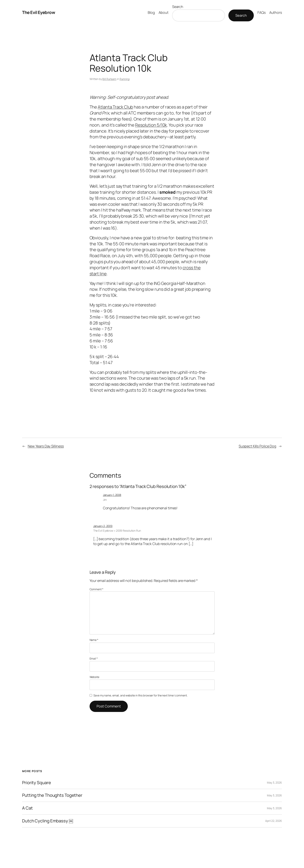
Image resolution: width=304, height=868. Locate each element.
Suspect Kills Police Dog (257, 446)
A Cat (27, 808)
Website (94, 677)
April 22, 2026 (274, 821)
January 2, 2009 (103, 526)
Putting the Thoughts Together (52, 795)
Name (94, 640)
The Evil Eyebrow (39, 12)
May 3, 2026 (274, 783)
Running (125, 79)
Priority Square (37, 783)
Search (178, 7)
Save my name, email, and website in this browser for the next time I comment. (140, 695)
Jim (105, 500)
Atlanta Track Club (115, 107)
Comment (96, 589)
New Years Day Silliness (46, 446)
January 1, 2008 (112, 495)
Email (94, 658)
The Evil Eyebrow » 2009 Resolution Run (117, 531)
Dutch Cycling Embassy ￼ (48, 821)
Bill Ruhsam (109, 79)
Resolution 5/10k (151, 125)
